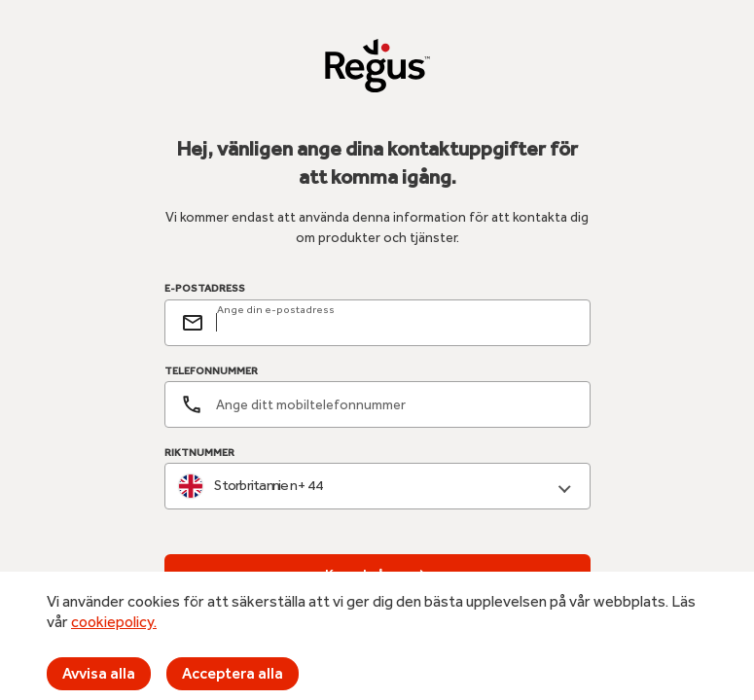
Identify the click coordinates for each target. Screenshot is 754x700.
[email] (395, 323)
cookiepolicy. (114, 622)
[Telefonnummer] (377, 404)
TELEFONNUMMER (211, 371)
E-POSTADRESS (205, 289)
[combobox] (377, 487)
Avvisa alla (99, 673)
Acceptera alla (233, 673)
